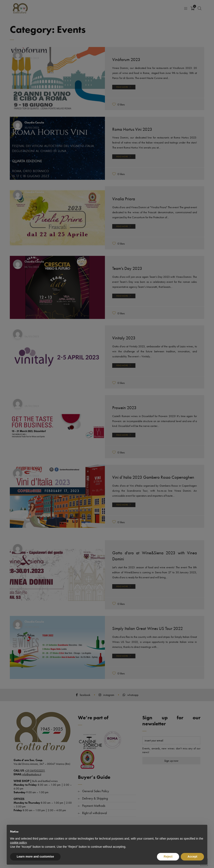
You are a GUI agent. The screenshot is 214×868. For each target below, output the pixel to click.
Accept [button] (192, 857)
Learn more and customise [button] (35, 857)
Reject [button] (168, 857)
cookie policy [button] (18, 843)
